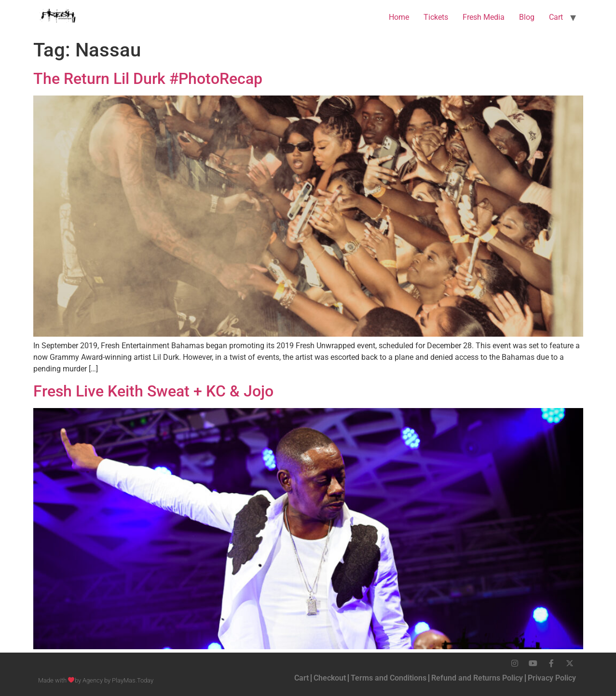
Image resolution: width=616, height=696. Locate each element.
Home (399, 17)
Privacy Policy (552, 678)
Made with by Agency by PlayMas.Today (96, 680)
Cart (556, 17)
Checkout (330, 678)
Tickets (436, 17)
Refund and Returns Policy (477, 678)
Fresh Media (484, 17)
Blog (527, 17)
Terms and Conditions (389, 678)
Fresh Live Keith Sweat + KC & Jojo (153, 391)
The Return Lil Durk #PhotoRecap (148, 79)
